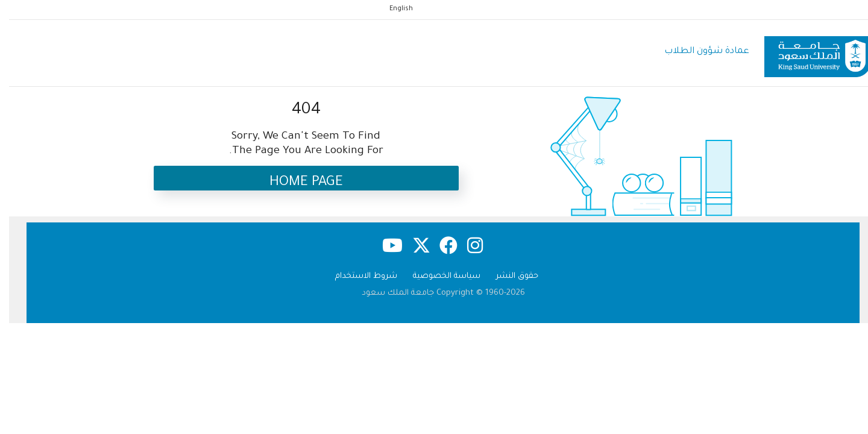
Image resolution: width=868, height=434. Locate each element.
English (392, 9)
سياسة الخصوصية (438, 276)
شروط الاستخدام (357, 276)
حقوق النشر (508, 276)
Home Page (297, 183)
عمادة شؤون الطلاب (698, 52)
